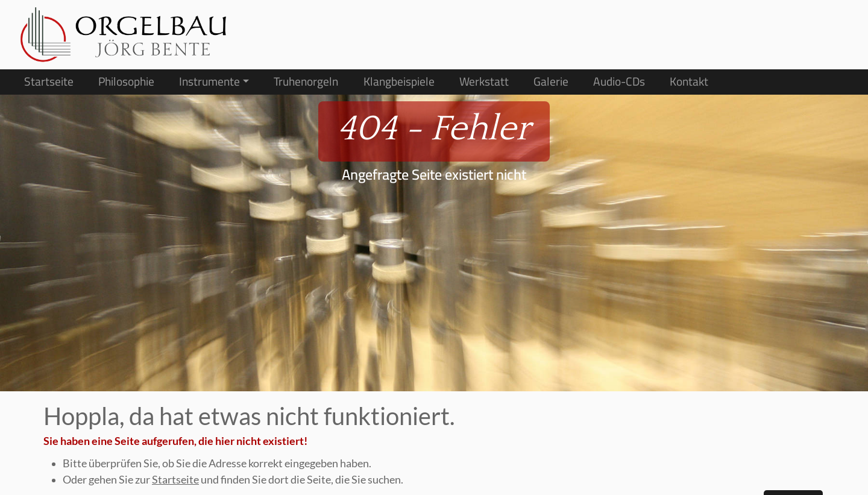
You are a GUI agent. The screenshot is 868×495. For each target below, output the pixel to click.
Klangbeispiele (399, 82)
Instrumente (209, 82)
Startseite (49, 82)
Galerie (551, 82)
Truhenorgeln (306, 82)
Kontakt (689, 82)
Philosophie (126, 82)
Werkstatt (484, 82)
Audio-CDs (619, 82)
